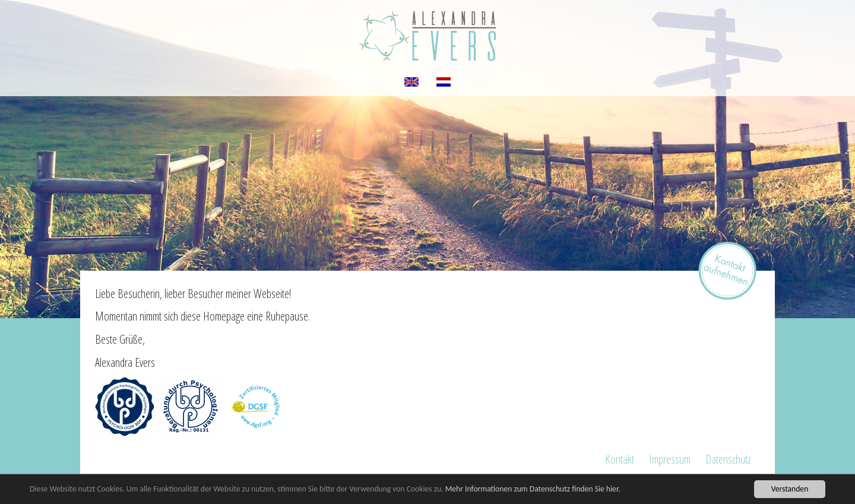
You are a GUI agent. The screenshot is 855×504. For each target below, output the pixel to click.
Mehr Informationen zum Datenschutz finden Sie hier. (533, 489)
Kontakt (620, 459)
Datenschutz (728, 459)
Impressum (670, 459)
